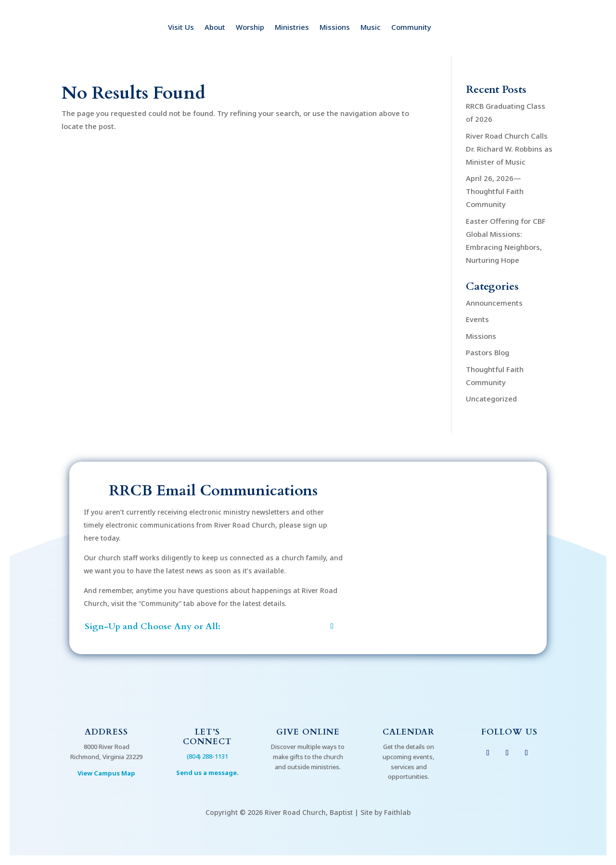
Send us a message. (207, 773)
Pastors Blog (488, 352)
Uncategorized (491, 399)
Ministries (292, 28)
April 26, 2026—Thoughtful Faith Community (495, 191)
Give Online (308, 732)
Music (371, 28)
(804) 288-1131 (207, 756)
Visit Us (181, 28)
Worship (250, 28)
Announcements (494, 303)
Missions (335, 28)
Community (411, 28)
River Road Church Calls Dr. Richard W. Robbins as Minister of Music (509, 149)
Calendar (409, 732)
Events (477, 319)
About (215, 28)
